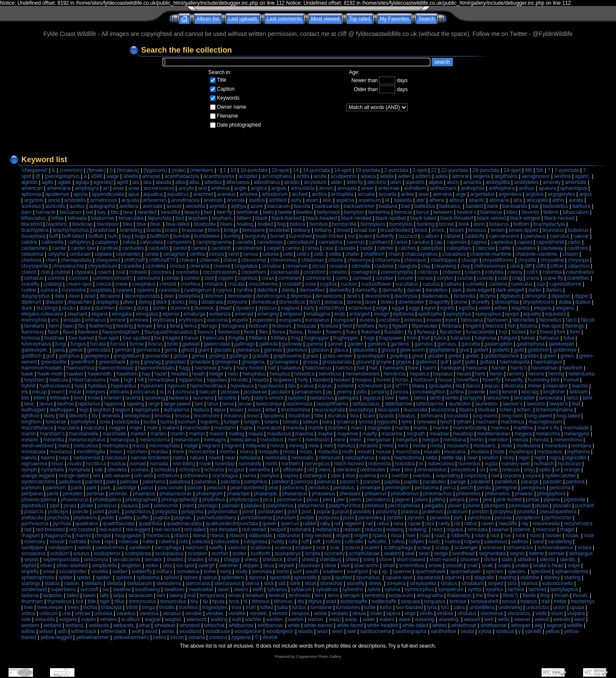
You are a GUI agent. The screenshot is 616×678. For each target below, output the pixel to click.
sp (375, 571)
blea (128, 224)
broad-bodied (395, 230)
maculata (94, 428)
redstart (352, 530)
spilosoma (148, 577)
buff (53, 236)
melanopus (123, 440)
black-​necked (559, 218)
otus (350, 476)
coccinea (161, 272)
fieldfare (365, 326)
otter (336, 476)
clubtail (62, 272)
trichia (90, 607)
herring (556, 374)
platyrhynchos (345, 506)
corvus (425, 278)
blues (226, 224)
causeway (552, 248)
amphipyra (87, 188)
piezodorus (378, 500)
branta (154, 230)
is (170, 392)
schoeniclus (520, 548)
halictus (344, 368)
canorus (356, 242)
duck (27, 308)
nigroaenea (34, 464)
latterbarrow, (430, 404)
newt (472, 458)
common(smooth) (113, 278)
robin (480, 536)
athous (457, 200)
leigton (123, 410)
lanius (46, 404)
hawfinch (572, 368)
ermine (118, 320)
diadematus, (435, 296)
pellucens (293, 488)
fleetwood (229, 332)
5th (540, 170)
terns (333, 595)
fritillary (279, 338)
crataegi (53, 284)
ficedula (329, 326)
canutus (421, 242)
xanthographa (411, 631)
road (425, 536)
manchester (197, 428)
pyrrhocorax (558, 518)
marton (197, 434)
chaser (570, 254)
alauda (163, 182)
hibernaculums (89, 380)
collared (452, 272)
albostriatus (267, 182)
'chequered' (34, 170)
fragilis (173, 338)
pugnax (161, 518)
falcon (588, 320)
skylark (286, 565)
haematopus (548, 362)
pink (487, 500)
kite (25, 398)
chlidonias (312, 260)
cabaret (452, 236)
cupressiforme (565, 284)
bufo (113, 236)
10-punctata (254, 170)
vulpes (88, 619)
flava (68, 332)
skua (268, 565)
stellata (115, 583)
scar (321, 548)
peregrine (506, 488)
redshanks (327, 530)
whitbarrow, (271, 625)
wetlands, (124, 625)
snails (505, 565)
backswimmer (359, 206)
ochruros (214, 470)
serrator (153, 560)
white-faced (350, 625)
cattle (505, 248)
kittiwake (60, 398)
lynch (446, 422)
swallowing (148, 589)
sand (538, 542)
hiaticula (59, 380)
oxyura (533, 476)
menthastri (317, 440)
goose (181, 356)
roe (508, 536)
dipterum (31, 302)
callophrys (79, 242)
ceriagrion (174, 254)
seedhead (463, 554)
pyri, (459, 518)
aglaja (82, 182)
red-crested (82, 530)
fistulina (529, 326)
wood (151, 631)
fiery (384, 326)
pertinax (96, 494)
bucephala (33, 236)
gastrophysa (531, 344)
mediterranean (493, 434)
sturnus (529, 583)
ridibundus (289, 536)
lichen (506, 410)
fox (158, 338)
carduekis (133, 248)
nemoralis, (303, 458)
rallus (383, 524)
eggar (398, 308)
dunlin (160, 308)
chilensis (210, 260)
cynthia (245, 290)
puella (125, 518)
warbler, (275, 619)
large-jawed (177, 404)
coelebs (338, 272)
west (579, 619)
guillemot (426, 362)
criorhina (190, 284)
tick (80, 601)
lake (390, 398)
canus (401, 242)
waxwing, (449, 619)
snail (472, 565)
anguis (279, 188)
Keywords (228, 98)
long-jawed (539, 416)
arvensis (213, 200)
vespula (301, 613)
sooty (241, 571)
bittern (244, 218)
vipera (393, 613)
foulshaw (54, 338)
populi (342, 512)
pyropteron (528, 518)
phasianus (324, 494)
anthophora (502, 188)
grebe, (473, 356)
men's (295, 440)
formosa (31, 338)
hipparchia (191, 380)
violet (376, 613)
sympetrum (451, 589)
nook (205, 464)
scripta (312, 554)
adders (423, 176)
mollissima (528, 446)
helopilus (280, 374)
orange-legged (38, 476)
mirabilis (369, 446)
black (261, 218)
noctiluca (96, 464)
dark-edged (479, 290)
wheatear (164, 625)
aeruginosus (536, 176)
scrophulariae (364, 554)
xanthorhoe (444, 631)
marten (138, 434)
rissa (396, 536)
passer (195, 488)
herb (480, 374)
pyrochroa (479, 518)
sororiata (262, 571)
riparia (379, 536)
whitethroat (463, 625)
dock (161, 302)
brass (171, 230)
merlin (477, 440)
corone (406, 278)
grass (312, 356)
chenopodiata (76, 260)
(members (201, 170)
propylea (503, 512)
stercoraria (198, 583)
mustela (480, 452)
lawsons (536, 404)
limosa (182, 416)
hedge (216, 374)
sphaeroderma (572, 571)
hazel (161, 374)
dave (74, 296)
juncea (401, 392)
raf (338, 524)
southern (333, 571)
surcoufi (89, 589)
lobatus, (407, 416)
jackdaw (230, 392)
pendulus (318, 488)
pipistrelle (575, 500)
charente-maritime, (537, 254)
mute (499, 452)
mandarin (225, 428)
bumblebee (207, 236)
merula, (541, 440)
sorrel (282, 571)
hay (146, 374)
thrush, (581, 595)
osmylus (270, 476)
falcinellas (524, 320)
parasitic (552, 482)
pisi (146, 506)
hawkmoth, (100, 374)
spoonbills (305, 577)
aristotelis (75, 200)
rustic (434, 542)
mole (506, 446)
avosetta (195, 206)
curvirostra (74, 290)
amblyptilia (498, 182)
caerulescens (504, 236)
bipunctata (159, 218)
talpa (118, 595)
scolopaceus (169, 554)
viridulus (467, 613)
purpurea (329, 518)
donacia (334, 302)
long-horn (512, 416)
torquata (410, 601)
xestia (467, 631)
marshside (114, 434)
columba (552, 272)
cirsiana (339, 266)
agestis (30, 182)
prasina (410, 512)
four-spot (108, 338)
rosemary (35, 542)
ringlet (361, 536)
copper (226, 278)
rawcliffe (508, 524)
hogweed (283, 380)
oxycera (512, 476)
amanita (472, 182)
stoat (310, 583)
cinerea (222, 266)
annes (326, 188)
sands (84, 548)
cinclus (178, 266)
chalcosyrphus (422, 254)
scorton (220, 554)
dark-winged (510, 290)
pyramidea (370, 518)
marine (441, 428)
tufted (267, 607)
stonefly (355, 583)
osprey (291, 476)
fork (561, 332)
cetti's (303, 254)
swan (224, 589)
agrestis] (103, 182)
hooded (321, 380)
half (272, 368)
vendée (237, 613)
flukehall (370, 332)
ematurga (194, 314)
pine (474, 500)
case (328, 248)
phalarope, (266, 494)
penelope (370, 488)
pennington (398, 488)
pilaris (421, 500)
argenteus (510, 194)
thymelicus (60, 601)
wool (322, 631)
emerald (244, 314)
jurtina (457, 392)
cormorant (290, 278)
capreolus (502, 242)
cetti (288, 254)
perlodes (72, 494)
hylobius (97, 386)
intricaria (119, 392)
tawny (176, 595)
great (418, 356)
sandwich (139, 548)
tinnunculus (173, 601)
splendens (233, 577)
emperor (293, 314)
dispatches (80, 302)
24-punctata (486, 170)
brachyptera (35, 230)
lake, (404, 398)
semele (557, 554)
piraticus (107, 506)
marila (402, 428)
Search (426, 19)
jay (329, 392)
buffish (96, 236)
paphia (392, 482)
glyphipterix (442, 350)
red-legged (138, 530)
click (515, 266)
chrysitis (527, 260)
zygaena (241, 637)
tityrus (315, 601)
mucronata (407, 452)
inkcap (40, 392)
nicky (508, 458)
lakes (420, 398)
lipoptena (274, 416)
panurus (326, 482)
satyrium (195, 548)
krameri (113, 398)
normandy (250, 464)
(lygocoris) (155, 170)
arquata (130, 200)
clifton (557, 266)
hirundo (240, 380)
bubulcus (578, 230)
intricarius (144, 392)
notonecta (380, 464)
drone (461, 302)
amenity (552, 182)
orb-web (144, 476)
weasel (472, 619)
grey (135, 362)
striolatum (472, 583)
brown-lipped (523, 230)
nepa (384, 458)
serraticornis (126, 560)
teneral (277, 595)
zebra (160, 637)
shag (214, 560)
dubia (565, 302)
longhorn (31, 422)
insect (58, 392)
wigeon (555, 625)
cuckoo (349, 284)
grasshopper (371, 356)
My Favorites (395, 19)
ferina (190, 326)
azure (257, 206)
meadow (439, 434)
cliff (528, 266)
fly (410, 332)
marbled (337, 428)
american (32, 188)
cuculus (431, 284)
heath (198, 374)
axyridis (218, 206)
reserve (500, 530)
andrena (220, 188)
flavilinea (88, 332)
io (161, 392)
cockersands (285, 272)
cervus (250, 254)
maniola (295, 428)
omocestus (463, 470)
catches (407, 248)
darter (535, 290)
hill (141, 380)
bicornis (530, 212)
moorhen (137, 452)
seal (410, 554)
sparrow (402, 571)
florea (278, 332)
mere (339, 440)
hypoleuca (242, 386)
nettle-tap (452, 458)
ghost (188, 350)
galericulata (217, 344)
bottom (521, 224)
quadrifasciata (118, 524)
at (387, 200)
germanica (148, 350)
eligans (100, 314)
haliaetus (290, 368)
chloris (336, 260)
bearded (147, 212)
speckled (540, 571)
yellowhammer (93, 637)
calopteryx (107, 242)
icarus (307, 386)
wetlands (99, 625)
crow (310, 284)
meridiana (455, 440)
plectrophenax (404, 506)
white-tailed (415, 625)
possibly (362, 512)
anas (118, 188)
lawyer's (558, 404)
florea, (296, 332)
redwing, (418, 530)
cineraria (199, 266)
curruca (49, 290)
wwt (351, 631)
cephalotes (128, 254)
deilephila (189, 296)
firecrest (494, 326)
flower (314, 332)
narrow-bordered (150, 458)
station (52, 583)
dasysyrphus (36, 296)
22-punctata (455, 170)
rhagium (31, 536)
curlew (29, 290)
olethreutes (373, 470)
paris (77, 488)
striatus (449, 583)
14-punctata (316, 170)
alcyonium (315, 182)
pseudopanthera (558, 512)
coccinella (187, 272)
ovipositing (448, 476)
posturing (386, 512)
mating (237, 434)
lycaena (345, 422)
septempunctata (61, 560)
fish (512, 326)
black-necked (356, 218)
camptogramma (214, 242)
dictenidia (464, 296)
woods (306, 631)
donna (354, 302)
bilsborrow (103, 218)
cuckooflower (376, 284)
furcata (98, 344)
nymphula (80, 470)
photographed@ (180, 500)
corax (268, 278)
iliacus (473, 386)
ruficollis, (378, 542)
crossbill (292, 284)
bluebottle (205, 224)
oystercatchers (38, 482)
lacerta (133, 398)
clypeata (84, 272)
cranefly (30, 284)
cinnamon (297, 266)
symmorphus (419, 589)
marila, (421, 428)
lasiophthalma (332, 404)
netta (431, 458)
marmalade (576, 428)
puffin (143, 518)
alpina (435, 182)
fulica (440, 338)
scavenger (466, 548)
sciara (585, 548)
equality (532, 314)
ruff (305, 542)
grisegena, (254, 362)
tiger (105, 601)
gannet (336, 344)
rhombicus (158, 536)
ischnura (185, 392)
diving (145, 302)
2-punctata (396, 170)
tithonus (261, 601)
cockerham (254, 272)
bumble (182, 236)
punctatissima (256, 518)
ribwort (237, 536)
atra (518, 200)
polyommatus (223, 512)
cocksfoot (314, 272)
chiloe (230, 260)
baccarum (279, 206)
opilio (545, 470)
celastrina (32, 254)
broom (457, 230)
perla (53, 494)
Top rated (360, 19)
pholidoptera (107, 500)
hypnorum (152, 386)
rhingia (103, 536)
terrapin (352, 595)
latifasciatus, (367, 404)
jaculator (281, 392)
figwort (400, 326)
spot (326, 577)
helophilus (254, 374)
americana (59, 188)
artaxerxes (155, 200)
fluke (351, 332)
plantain (231, 506)
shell (292, 560)
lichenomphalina (555, 410)
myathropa (521, 452)
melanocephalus (87, 440)
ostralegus (315, 476)
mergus (430, 440)
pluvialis (562, 506)
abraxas (151, 176)
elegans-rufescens (42, 314)
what (144, 625)
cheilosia (31, 260)
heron (496, 374)
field (347, 326)
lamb (435, 398)
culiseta (453, 284)
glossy (388, 350)
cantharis (379, 242)
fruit (426, 338)
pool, (307, 512)
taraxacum (140, 595)
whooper (521, 625)
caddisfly (475, 236)
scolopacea (138, 554)
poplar (324, 512)
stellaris (93, 583)
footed (518, 332)
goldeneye (565, 350)
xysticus (505, 631)
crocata (236, 284)
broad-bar (365, 230)
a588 (96, 176)
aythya (238, 206)
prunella (526, 512)
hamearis (393, 368)
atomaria (499, 200)
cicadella (132, 266)
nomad (138, 464)
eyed (451, 320)
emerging (268, 314)
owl (495, 476)
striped (495, 583)
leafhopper (34, 410)
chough (469, 260)
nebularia (250, 458)
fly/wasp (426, 332)
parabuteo (435, 482)
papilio (411, 482)
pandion (281, 482)
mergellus (407, 440)
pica (268, 500)
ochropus (189, 470)
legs (84, 410)
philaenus (376, 494)
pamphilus (256, 482)
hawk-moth (50, 374)
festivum (259, 326)
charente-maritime (491, 254)
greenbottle (53, 362)
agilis (48, 182)
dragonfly (439, 302)
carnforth (221, 248)
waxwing (425, 619)
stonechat (331, 583)
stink (295, 583)
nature (197, 458)
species (495, 571)
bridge (231, 230)
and (202, 188)
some (209, 571)
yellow (552, 631)
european (345, 320)
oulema (368, 476)
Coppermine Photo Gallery (319, 657)
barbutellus (555, 206)
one (494, 470)
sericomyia (96, 560)
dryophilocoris (539, 302)
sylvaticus (327, 589)
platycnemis (311, 506)
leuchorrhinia (296, 410)
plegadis (434, 506)
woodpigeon (280, 631)
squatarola (429, 577)
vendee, (215, 613)
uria (66, 613)
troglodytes (215, 607)
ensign (381, 314)
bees (268, 212)
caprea (479, 242)
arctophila (342, 194)
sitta (167, 565)
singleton (131, 565)
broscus (477, 230)
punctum (286, 518)
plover (455, 506)
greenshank (112, 362)
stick (269, 583)
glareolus (297, 350)
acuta (320, 176)
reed (437, 530)
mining (296, 446)
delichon (214, 296)
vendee (194, 613)
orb (96, 476)
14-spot (343, 170)
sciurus (81, 554)
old (311, 470)
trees (73, 607)
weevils (561, 619)
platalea (253, 506)
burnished (301, 236)
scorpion (197, 554)
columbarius (580, 272)
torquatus (435, 601)
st (468, 577)
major (136, 428)
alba (180, 182)
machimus (513, 422)
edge (382, 308)
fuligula (509, 338)
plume (473, 506)
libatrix (466, 410)
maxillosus (279, 434)
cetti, (319, 254)
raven (488, 524)
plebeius (375, 506)
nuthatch (544, 464)
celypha (56, 254)
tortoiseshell (484, 601)
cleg (465, 266)
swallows (175, 589)
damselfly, (366, 290)
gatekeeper (562, 344)
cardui (180, 248)
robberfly (460, 536)
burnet (278, 236)
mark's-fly (548, 428)
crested (168, 284)
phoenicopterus (39, 500)
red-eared (110, 530)
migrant (233, 446)
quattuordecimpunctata (232, 524)
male (152, 428)
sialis (507, 560)
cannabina (330, 242)
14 (296, 170)
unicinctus (538, 607)
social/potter (73, 571)
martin (178, 434)
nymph (29, 470)
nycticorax (569, 464)
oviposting (476, 476)
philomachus (437, 494)
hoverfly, (514, 380)
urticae (83, 613)
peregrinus (533, 488)
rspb (109, 542)
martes (158, 434)
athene (437, 200)
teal (191, 595)
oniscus (511, 470)
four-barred (81, 338)
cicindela (155, 266)
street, (375, 583)
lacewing (155, 398)
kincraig (530, 392)
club (45, 272)
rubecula (129, 542)
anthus (527, 188)
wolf (136, 631)
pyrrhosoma (35, 524)
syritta (474, 589)
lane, (30, 404)
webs (504, 619)
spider (66, 577)
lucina (167, 422)
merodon (498, 440)
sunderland (34, 589)
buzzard (408, 236)
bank (493, 206)
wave (405, 619)
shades (196, 560)
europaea (290, 320)
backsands (327, 206)
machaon (486, 422)
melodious (272, 440)
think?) (511, 595)
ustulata (104, 613)
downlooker (411, 302)
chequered (108, 260)
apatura (547, 188)
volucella (45, 619)
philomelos (468, 494)
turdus (299, 607)
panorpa (304, 482)
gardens (377, 344)
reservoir (546, 530)
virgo (410, 613)
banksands (515, 206)
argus (586, 194)
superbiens (64, 589)
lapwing (135, 404)
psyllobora (85, 518)
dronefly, (481, 302)
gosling (217, 356)
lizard (369, 416)
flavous (205, 332)
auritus (77, 206)
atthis (558, 200)
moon (116, 452)
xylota (485, 631)
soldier (120, 571)
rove (95, 542)
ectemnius (360, 308)
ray (525, 524)
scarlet (372, 548)
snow (49, 571)
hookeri (342, 380)
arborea (249, 194)
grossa (311, 362)
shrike (490, 560)
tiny (194, 601)
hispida (261, 380)
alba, (195, 182)
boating (245, 224)
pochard (585, 506)
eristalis (72, 320)
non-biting (184, 464)
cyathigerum (198, 290)
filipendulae (425, 326)
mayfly (370, 434)
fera (161, 326)
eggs (415, 308)
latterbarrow (398, 404)
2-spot (420, 170)
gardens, (400, 344)
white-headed (382, 625)
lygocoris (387, 422)
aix (136, 182)
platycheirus (280, 506)
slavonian (309, 565)
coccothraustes (220, 272)
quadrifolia (150, 524)
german (123, 350)
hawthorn (127, 374)
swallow (122, 589)
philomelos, (498, 494)
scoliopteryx (107, 554)
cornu (342, 278)
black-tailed (423, 218)
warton (296, 619)
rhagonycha (58, 536)
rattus (471, 524)
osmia (249, 476)
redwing (395, 530)
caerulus (559, 236)
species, (517, 571)
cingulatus (246, 266)
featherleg (100, 326)
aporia (81, 194)
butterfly (385, 236)
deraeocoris (329, 296)
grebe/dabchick (502, 356)
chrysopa (579, 260)
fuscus (155, 344)
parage (458, 482)
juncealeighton (429, 392)
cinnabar (272, 266)
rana (398, 524)
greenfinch (83, 362)
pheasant (350, 494)
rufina (398, 542)
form (575, 332)
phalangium (209, 494)
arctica (319, 194)
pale (111, 482)
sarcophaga (168, 548)
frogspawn (391, 338)
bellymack (328, 212)
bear (128, 212)
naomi (48, 458)
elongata (122, 314)
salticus (520, 542)
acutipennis (344, 176)
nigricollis (576, 458)
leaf (576, 404)
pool (292, 512)
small (389, 565)
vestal (320, 613)
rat (457, 524)
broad (343, 230)
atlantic (477, 200)
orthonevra (195, 476)
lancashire (498, 398)
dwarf (225, 308)
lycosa (366, 422)
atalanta (403, 200)
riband (181, 536)
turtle (370, 607)
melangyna (577, 434)
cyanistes (169, 290)
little (319, 416)
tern (319, 595)
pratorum (457, 512)
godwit (481, 350)
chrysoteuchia (68, 266)
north (271, 464)
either (501, 308)
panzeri (372, 482)
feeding (125, 326)
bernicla (403, 212)
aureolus (31, 206)
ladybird (297, 398)
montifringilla (91, 452)
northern (291, 464)
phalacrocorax (176, 494)
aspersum (370, 200)
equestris (556, 314)
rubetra (167, 542)
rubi (184, 542)
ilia (459, 386)
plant (188, 506)
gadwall (191, 344)
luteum (311, 422)
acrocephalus (277, 176)
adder (404, 176)
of (277, 470)
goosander (157, 356)
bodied (265, 224)
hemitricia (395, 374)
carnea (199, 248)
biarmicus (491, 212)
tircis (234, 601)
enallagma (318, 314)
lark (199, 404)
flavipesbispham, (121, 332)
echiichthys (331, 308)
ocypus (237, 470)
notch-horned (349, 464)
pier (341, 500)
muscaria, (456, 452)
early (309, 308)
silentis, (568, 560)
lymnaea (426, 422)
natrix (179, 458)
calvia (129, 242)
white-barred (318, 625)
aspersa (345, 200)
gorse (198, 356)
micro (138, 446)
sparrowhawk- (466, 571)
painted (93, 482)
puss (348, 518)
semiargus (581, 554)
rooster (553, 536)
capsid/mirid (550, 242)
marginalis (379, 428)
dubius (583, 302)
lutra (327, 422)
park (91, 488)
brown (498, 230)
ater (421, 200)
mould (365, 452)
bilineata (77, 218)
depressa (301, 296)
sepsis (31, 560)
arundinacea (185, 200)
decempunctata (142, 296)
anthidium (415, 188)
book (464, 224)
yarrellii (533, 631)
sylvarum (302, 589)
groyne (384, 362)
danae (414, 290)
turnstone (321, 607)
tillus (119, 601)
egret (430, 308)
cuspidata (101, 290)
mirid (388, 446)
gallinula (268, 344)
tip (206, 601)
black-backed (287, 218)
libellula (487, 410)
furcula (118, 344)
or (558, 470)
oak (99, 470)
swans (241, 589)
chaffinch (374, 254)
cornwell (362, 278)
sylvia (374, 589)
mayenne (348, 434)
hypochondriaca (208, 386)
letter (271, 410)
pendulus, (344, 488)
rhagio (567, 530)
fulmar (528, 338)
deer (169, 296)
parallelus (505, 482)
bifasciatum (576, 212)
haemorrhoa (80, 368)
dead (90, 296)
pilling (439, 500)
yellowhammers (131, 637)
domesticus (292, 302)
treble (560, 601)
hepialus (443, 374)
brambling (131, 230)
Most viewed (325, 19)
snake (522, 565)
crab (503, 278)
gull (457, 362)
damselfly (340, 290)
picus (312, 500)
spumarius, (369, 577)
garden (355, 344)
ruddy (278, 542)
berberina (379, 212)
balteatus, (450, 206)
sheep (251, 560)
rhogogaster (128, 536)
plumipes (495, 506)
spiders (124, 577)
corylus (445, 278)
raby (325, 524)
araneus (226, 194)
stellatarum (139, 583)
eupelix (240, 320)
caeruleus (534, 236)
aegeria (481, 176)
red (28, 530)
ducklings (47, 308)
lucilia (150, 422)
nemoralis (276, 458)
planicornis (166, 506)
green (550, 356)
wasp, (351, 619)
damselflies (312, 290)
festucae (307, 326)
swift (258, 589)
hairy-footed (250, 368)
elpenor (171, 314)
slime (330, 565)
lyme (407, 422)
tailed (73, 595)
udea (459, 607)
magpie (117, 428)
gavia (59, 350)
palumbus (205, 482)
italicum (208, 392)
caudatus (526, 248)
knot (79, 398)
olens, (325, 470)
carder (59, 248)
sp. (385, 571)
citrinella (361, 266)
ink (25, 392)
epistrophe (430, 314)
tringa (148, 607)
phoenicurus (75, 500)
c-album (430, 236)
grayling (399, 356)
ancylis (186, 188)
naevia (29, 458)
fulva (569, 338)
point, (114, 512)
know (94, 398)
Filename (227, 116)
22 (434, 170)
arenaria (442, 194)
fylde (173, 344)
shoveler (469, 560)
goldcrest (538, 350)
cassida (347, 248)
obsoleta (117, 470)
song (225, 571)
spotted (343, 577)
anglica (259, 188)
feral (175, 326)
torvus (509, 601)
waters (387, 619)
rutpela (472, 542)
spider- (104, 577)
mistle (419, 446)
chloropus (415, 260)
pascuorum (170, 488)
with (62, 631)
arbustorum (275, 194)
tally (104, 595)
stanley (552, 577)
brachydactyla (549, 224)
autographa (102, 206)
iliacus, (492, 386)
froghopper (317, 338)
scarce (352, 548)
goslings (239, 356)
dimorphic (536, 296)
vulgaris (68, 619)
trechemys (583, 601)
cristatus (214, 284)
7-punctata (567, 170)
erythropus (191, 320)
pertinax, (119, 494)
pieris (355, 500)
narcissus (116, 458)
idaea (418, 386)
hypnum (177, 386)
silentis (548, 560)
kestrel (510, 392)
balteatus (425, 206)
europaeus (317, 320)
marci (357, 428)
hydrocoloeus (55, 386)
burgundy (255, 236)
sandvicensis (110, 548)
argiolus (535, 194)
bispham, (222, 218)
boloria (298, 224)
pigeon (403, 500)
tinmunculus (142, 601)
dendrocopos (271, 296)
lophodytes (83, 422)
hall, (374, 368)
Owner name (232, 107)
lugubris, (210, 422)
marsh (28, 434)
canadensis (270, 242)
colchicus (428, 272)
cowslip (485, 278)
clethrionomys (490, 266)
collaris (472, 272)
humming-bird (543, 380)
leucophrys (361, 410)
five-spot (551, 326)
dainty (288, 290)
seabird (392, 554)
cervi (233, 254)
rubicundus (227, 542)
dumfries (105, 308)
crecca (103, 284)
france (191, 338)
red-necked (167, 530)
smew (435, 565)
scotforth (261, 554)
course (465, 278)
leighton (102, 410)
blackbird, (57, 224)
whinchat (214, 625)
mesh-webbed (37, 446)
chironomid (254, 260)
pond (248, 512)
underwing (510, 607)
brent (214, 230)
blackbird (32, 224)
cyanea (124, 290)
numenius (469, 464)
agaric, (583, 176)
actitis (303, 176)
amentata (576, 182)
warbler (253, 619)
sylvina (392, 589)
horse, (402, 380)
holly (303, 380)
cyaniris (146, 290)
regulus (455, 530)
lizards (387, 416)
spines (191, 577)
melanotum (187, 440)
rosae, (573, 536)
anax (134, 188)
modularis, (485, 446)
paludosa (180, 482)
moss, (307, 452)
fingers (474, 326)
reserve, (523, 530)
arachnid (203, 194)
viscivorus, (519, 613)
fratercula (213, 338)
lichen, (525, 410)
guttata (487, 362)
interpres (96, 392)
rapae (414, 524)
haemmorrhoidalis (42, 368)
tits (301, 601)
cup (541, 284)
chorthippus (444, 260)
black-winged (525, 218)
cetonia (271, 254)
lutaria (271, 422)
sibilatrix (526, 560)
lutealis (291, 422)
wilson (46, 631)
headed (179, 374)
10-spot (280, 170)
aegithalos (506, 176)
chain (395, 254)
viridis (426, 613)
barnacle (46, 212)
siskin (152, 565)
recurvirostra (578, 524)
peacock (217, 488)
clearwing (446, 266)
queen (269, 524)
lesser (237, 410)
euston (367, 320)
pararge (530, 482)
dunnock (180, 308)
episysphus (488, 314)
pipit (55, 506)
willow (28, 631)
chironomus (284, 260)
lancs (572, 398)
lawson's (513, 404)
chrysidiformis (498, 260)
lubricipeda (127, 422)
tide (92, 601)
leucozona (443, 410)
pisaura (129, 506)
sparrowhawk (431, 571)
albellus (213, 182)
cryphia (328, 284)
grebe (455, 356)
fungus (78, 344)
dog (193, 302)
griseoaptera (284, 362)
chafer (352, 254)
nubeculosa (441, 464)
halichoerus (318, 368)
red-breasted (50, 530)
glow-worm (412, 350)
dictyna (488, 296)
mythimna (578, 452)
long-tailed (568, 416)
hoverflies (467, 380)
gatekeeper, (35, 350)
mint (328, 446)
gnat (464, 350)
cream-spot (79, 284)
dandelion (436, 290)
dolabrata (212, 302)
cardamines (35, 248)
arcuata (366, 194)
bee (208, 212)
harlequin (451, 368)
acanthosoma (219, 176)
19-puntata (368, 170)
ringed (342, 536)
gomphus (69, 356)
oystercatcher (560, 476)
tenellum (255, 595)
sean (424, 554)
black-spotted (391, 218)
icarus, (325, 386)
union (559, 607)
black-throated (456, 218)
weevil (542, 619)
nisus (57, 464)
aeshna (562, 176)
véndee (108, 619)
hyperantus (123, 386)
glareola (273, 350)
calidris (29, 242)
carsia (312, 248)
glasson (320, 350)
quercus (290, 524)
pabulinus (70, 482)
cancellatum (301, 242)
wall (236, 619)
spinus (210, 577)
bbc (115, 212)
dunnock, (205, 308)
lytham (464, 422)
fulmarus (549, 338)
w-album (131, 619)
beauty (192, 212)
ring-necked (318, 536)
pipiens (552, 500)
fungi (61, 344)
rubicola (201, 542)
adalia (387, 176)
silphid (29, 565)
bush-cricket (330, 236)
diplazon (561, 296)
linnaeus (233, 416)
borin (479, 224)
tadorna (30, 595)
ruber (148, 542)
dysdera (245, 308)
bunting (232, 236)
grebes (531, 356)
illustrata (514, 386)
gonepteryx (96, 356)
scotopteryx (288, 554)
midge (191, 446)
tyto (445, 607)
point (98, 512)
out (384, 476)
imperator (557, 386)
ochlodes (164, 470)
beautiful (170, 212)
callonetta (52, 242)
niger (524, 458)
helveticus (330, 374)
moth (348, 452)
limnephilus (137, 416)
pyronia (503, 518)
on (482, 470)
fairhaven (498, 320)
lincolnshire (207, 416)
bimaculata (131, 218)
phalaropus (295, 494)
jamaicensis (308, 392)
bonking (426, 224)
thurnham (32, 601)
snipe (574, 565)
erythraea (164, 320)
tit (245, 601)
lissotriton (299, 416)
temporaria (212, 595)
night (540, 458)
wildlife (575, 625)
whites (440, 625)
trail (546, 601)
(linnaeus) (128, 170)
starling (573, 577)
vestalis (340, 613)
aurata (576, 200)
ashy (296, 200)
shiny (369, 560)
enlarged (360, 314)
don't (315, 302)
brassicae (193, 230)
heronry (516, 374)
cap (438, 242)
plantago (207, 506)
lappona (114, 404)
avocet (174, 206)
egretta (466, 308)
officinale (293, 470)
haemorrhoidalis (156, 368)
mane (246, 428)
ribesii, (218, 536)
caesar (581, 236)
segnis (517, 554)
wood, (168, 631)
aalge (113, 176)
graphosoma (288, 356)
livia (354, 416)
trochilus (188, 607)
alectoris (377, 182)
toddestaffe (384, 601)
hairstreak (206, 368)
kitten (40, 398)
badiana (388, 206)
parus (147, 488)
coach (105, 272)
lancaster (524, 398)
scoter (239, 554)
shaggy (232, 560)
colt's (532, 272)
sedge (441, 554)
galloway (292, 344)
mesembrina (568, 440)
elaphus (521, 308)
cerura (216, 254)
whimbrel (190, 625)
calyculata (151, 242)
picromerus (289, 500)
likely (49, 416)
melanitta (54, 440)
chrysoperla (35, 266)
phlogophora (552, 494)
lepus (220, 410)
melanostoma (154, 440)
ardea (407, 194)
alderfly (355, 182)
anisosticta (303, 188)
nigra (555, 458)
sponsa (257, 577)
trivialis (167, 607)
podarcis (34, 512)
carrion (293, 248)
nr (421, 464)
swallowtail (201, 589)
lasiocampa (269, 404)
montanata (34, 452)
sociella (100, 571)
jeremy (344, 392)
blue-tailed (177, 224)
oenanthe (260, 470)
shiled (352, 560)
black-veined (491, 218)
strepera (396, 583)
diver (129, 302)
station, (73, 583)
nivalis (75, 464)
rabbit (310, 524)
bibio (512, 212)
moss (289, 452)
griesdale (176, 362)
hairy (227, 368)
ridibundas (261, 536)
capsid (525, 242)
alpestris (415, 182)
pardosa (575, 482)
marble (316, 428)
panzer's (350, 482)
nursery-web (516, 464)
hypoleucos (271, 386)
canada (244, 242)
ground (364, 362)
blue (141, 224)
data (59, 296)
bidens (551, 212)
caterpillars (459, 248)
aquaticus (178, 194)
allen (396, 182)
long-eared (485, 416)
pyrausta (440, 518)
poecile (80, 512)
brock (421, 230)
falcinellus (550, 320)
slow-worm (366, 565)
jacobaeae (255, 392)
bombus (319, 224)
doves (387, 302)
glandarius (248, 350)
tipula (218, 601)
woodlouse (218, 631)
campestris (179, 242)
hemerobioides (363, 374)
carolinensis (249, 248)
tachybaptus (564, 589)
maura (256, 434)
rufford (333, 542)
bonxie (446, 224)
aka (147, 182)
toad (331, 601)
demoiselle (240, 296)
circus (318, 266)
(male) (179, 170)
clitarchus (579, 266)
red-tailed (195, 530)
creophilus (144, 284)
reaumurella (546, 524)
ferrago (209, 326)
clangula (407, 266)
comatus (34, 278)
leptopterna (176, 410)
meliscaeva (243, 440)
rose (589, 536)
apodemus (57, 194)
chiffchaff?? (162, 260)
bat (90, 212)
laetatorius (322, 398)
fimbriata (452, 326)
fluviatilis (394, 332)
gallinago (245, 344)
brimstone (253, 230)
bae (406, 206)
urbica (28, 613)
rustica (452, 542)
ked (494, 392)
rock (495, 536)
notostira (405, 464)
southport (357, 571)
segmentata (492, 554)
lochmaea (432, 416)
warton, (316, 619)
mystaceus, (550, 452)
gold (519, 350)
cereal (152, 254)
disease (54, 302)
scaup (424, 548)
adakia (368, 176)
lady (246, 398)
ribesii (199, 536)
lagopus (372, 398)
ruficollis (354, 542)
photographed (141, 500)
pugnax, (183, 518)
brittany (302, 230)
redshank (301, 530)
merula (520, 440)
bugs (140, 236)
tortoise (458, 601)
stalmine (530, 577)
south (312, 571)
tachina (516, 589)
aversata (152, 206)
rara (430, 524)
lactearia (179, 398)
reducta (373, 530)
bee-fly (225, 212)
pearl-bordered (247, 488)
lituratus (337, 416)
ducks (69, 308)
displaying (108, 302)
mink (314, 446)
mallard (170, 428)
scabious (260, 548)
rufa (293, 542)
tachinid (537, 589)
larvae (245, 404)
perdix (484, 488)
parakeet (481, 482)
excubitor (389, 320)
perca (450, 488)
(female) (96, 170)
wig (539, 625)
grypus (404, 362)
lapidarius (89, 404)
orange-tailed (74, 476)
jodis (362, 392)
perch (467, 488)
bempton (354, 212)
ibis (292, 386)
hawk (27, 374)
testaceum (401, 595)
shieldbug (330, 560)
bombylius (401, 224)
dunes (126, 308)
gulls (470, 362)
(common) (71, 170)
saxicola (237, 548)
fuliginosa (486, 338)
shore (385, 560)
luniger (232, 422)
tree (28, 607)
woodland (190, 631)
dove (371, 302)
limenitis (111, 416)
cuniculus (522, 284)
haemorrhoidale (116, 368)
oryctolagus (225, 476)
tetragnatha (430, 595)
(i (111, 170)
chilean (187, 260)
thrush (561, 595)
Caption (226, 89)
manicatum (269, 428)
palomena (154, 482)
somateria (188, 571)
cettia (335, 254)
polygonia (192, 512)
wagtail (153, 619)
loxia (105, 422)
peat (273, 488)
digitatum (511, 296)
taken (89, 595)
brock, (439, 230)
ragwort (353, 524)
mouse (383, 452)
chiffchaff (135, 260)
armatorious (104, 200)
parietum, (56, 488)
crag (517, 278)
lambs (452, 398)
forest (546, 332)
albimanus (238, 182)
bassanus (71, 212)
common (79, 278)
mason (217, 434)
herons (536, 374)
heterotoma (582, 374)
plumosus (520, 506)
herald (463, 374)
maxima (304, 434)
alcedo (292, 182)
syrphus (495, 589)
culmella (475, 284)
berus (423, 212)
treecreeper (50, 607)
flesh (249, 332)
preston (480, 512)
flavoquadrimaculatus (169, 332)
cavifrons (577, 248)
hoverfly (492, 380)
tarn (161, 595)
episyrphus (459, 314)
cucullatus (407, 284)
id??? (401, 386)
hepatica (419, 374)
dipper (582, 296)
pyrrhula (62, 524)
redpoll (278, 530)
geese (76, 350)
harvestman (545, 368)
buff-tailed (73, 236)
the (479, 595)
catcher (386, 248)
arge (461, 194)
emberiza (220, 314)
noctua (118, 464)
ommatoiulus (432, 470)
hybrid (28, 386)
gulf (444, 362)
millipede (256, 446)
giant (204, 350)
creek (121, 284)
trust (236, 607)
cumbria (498, 284)
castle (366, 248)
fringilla (237, 338)
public (108, 518)
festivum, (282, 326)
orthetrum (168, 476)
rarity (444, 524)
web (489, 619)
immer (535, 386)
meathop (463, 434)
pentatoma (427, 488)
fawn (68, 326)
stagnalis (484, 577)
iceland (345, 386)
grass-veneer (338, 356)
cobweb (138, 272)
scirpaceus (34, 554)
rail (369, 524)
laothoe (65, 404)
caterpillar (431, 248)
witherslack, (114, 631)
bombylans (373, 224)
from (412, 338)
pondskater (271, 512)
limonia (163, 416)
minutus (346, 446)
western (30, 625)
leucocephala (330, 410)
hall (361, 368)
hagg (185, 368)
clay (426, 266)
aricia (54, 200)
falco (571, 320)
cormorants (318, 278)
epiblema (404, 314)
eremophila (34, 320)
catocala (485, 248)
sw (106, 589)
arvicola (235, 200)
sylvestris (353, 589)
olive (395, 470)
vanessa (149, 613)
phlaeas (524, 494)
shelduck (272, 560)
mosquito (269, 452)
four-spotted (136, 338)
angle (240, 188)
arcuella (388, 194)
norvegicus (317, 464)
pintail (532, 500)
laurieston (460, 404)
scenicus (492, 548)
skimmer (229, 565)
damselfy (392, 290)
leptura (201, 410)
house (446, 380)
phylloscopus (244, 500)
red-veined (254, 530)
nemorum (330, 458)
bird (180, 218)
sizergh (206, 565)
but (351, 236)
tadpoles (53, 595)
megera (523, 434)
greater (436, 356)
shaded (175, 560)
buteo (365, 236)
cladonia (384, 266)
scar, (335, 548)
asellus (257, 200)
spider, (84, 577)
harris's (519, 368)
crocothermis (264, 284)
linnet (253, 416)
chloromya (359, 260)
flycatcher (451, 332)
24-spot (512, 170)
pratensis (433, 512)
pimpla (457, 500)
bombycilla (344, 224)
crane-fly (553, 278)
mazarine (392, 434)
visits (541, 613)
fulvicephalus (36, 344)
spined (171, 577)
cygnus (224, 290)
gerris (171, 350)
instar (75, 392)
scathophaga (398, 548)
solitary (164, 571)
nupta (491, 464)
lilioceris (78, 416)
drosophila (507, 302)
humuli (571, 380)
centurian (80, 254)
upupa (577, 607)
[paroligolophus (62, 176)
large (154, 404)
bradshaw (104, 230)
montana (581, 446)
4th (529, 170)
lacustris (227, 398)
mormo (227, 452)
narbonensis (87, 458)
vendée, (259, 613)
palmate (129, 482)
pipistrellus (34, 506)
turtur (386, 607)
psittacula (32, 518)
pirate (87, 506)
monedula (556, 446)
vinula (359, 613)
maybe (325, 434)
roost (535, 536)
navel (215, 458)
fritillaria (258, 338)
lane (588, 398)
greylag (153, 362)
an (106, 188)
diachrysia (406, 296)
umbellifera (481, 607)
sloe (345, 565)
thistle (529, 595)
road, (440, 536)
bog (281, 224)
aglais (64, 182)
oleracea (346, 470)
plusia (542, 506)
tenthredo (300, 595)
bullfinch (160, 236)
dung (143, 308)
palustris (230, 482)
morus (247, 452)
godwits (501, 350)
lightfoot (30, 416)
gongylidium (127, 356)
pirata (70, 506)
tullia (283, 607)
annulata (347, 188)
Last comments (284, 19)
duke (85, 308)
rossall (57, 542)
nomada (159, 464)
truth (251, 607)
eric (55, 320)
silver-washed (72, 565)
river (410, 536)
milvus (278, 446)
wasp (335, 619)
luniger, (252, 422)
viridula (445, 613)
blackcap (82, 224)
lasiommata (299, 404)
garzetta (471, 344)
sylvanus (277, 589)
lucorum (187, 422)
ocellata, (141, 470)
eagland (290, 308)
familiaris (34, 326)
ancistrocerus (159, 188)
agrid (123, 182)
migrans (211, 446)
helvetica (304, 374)
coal (120, 272)
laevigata (348, 398)
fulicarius (460, 338)
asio (327, 200)
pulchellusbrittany (217, 518)
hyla (79, 386)
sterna (252, 583)
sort (297, 571)
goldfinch (32, 356)
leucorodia (415, 410)
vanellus (126, 613)
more (178, 452)
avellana (129, 206)
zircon (177, 637)
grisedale (200, 362)
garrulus (424, 344)
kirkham (578, 392)
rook (520, 536)
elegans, (565, 308)
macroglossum (545, 422)
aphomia (31, 194)
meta (64, 446)
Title (222, 80)
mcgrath (416, 434)
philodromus (405, 494)
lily (95, 416)
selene (536, 554)
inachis (580, 386)
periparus (32, 494)
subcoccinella (557, 583)
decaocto (110, 296)
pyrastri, (416, 518)
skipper (251, 565)
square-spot (399, 577)
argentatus (482, 194)
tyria (432, 607)
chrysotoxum (103, 266)
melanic (30, 440)
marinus (500, 428)
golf (50, 356)
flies (263, 332)
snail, (488, 565)
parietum (31, 488)
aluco (453, 182)
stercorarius (228, 583)
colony (515, 272)
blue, (156, 224)
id (389, 386)
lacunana (203, 398)
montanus (61, 452)
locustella (458, 416)
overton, (422, 476)
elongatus (147, 314)
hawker (75, 374)
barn (27, 212)
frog (296, 338)
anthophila (472, 188)
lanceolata (551, 398)
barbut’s (581, 206)
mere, (356, 440)
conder (172, 278)
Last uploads (243, 19)
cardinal (109, 248)
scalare (304, 548)
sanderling (560, 542)
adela (441, 176)
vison (557, 613)
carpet (274, 248)
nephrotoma (408, 458)
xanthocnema (376, 631)
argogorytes (561, 194)
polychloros (138, 512)
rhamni (83, 536)
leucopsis (389, 410)
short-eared (443, 560)
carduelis (158, 248)
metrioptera (115, 446)
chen (51, 260)
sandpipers (61, 548)
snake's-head (548, 565)
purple (307, 518)
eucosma (218, 320)
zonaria (197, 637)
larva (228, 404)
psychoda (58, 518)
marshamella (84, 434)
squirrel (453, 577)
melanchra (548, 434)
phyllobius (214, 500)
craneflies (578, 278)
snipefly (30, 571)
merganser (379, 440)
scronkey (335, 554)
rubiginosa (255, 542)
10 (233, 170)
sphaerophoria (38, 577)
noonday (225, 464)
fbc (82, 326)
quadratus (87, 524)
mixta (437, 446)
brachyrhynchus (71, 230)
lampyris (472, 398)
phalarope (238, 494)
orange (572, 470)
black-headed (321, 218)
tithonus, (283, 601)
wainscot (197, 619)
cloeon (29, 272)
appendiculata (108, 194)
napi (64, 458)
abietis (131, 176)
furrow (137, 344)
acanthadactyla (182, 176)
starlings (31, 583)
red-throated (224, 530)
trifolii (132, 607)
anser (367, 188)
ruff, (317, 542)
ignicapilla (440, 386)
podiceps (58, 512)
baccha (302, 206)
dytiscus (268, 308)
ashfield (278, 200)
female (145, 326)
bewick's (466, 212)
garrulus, (447, 344)
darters (554, 290)
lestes (254, 410)
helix (233, 374)
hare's (429, 368)
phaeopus (144, 494)
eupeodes (264, 320)
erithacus (96, 320)
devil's (354, 296)
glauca (341, 350)
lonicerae (56, 422)
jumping (380, 392)
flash (53, 332)
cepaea (103, 254)
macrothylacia (37, 428)
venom (280, 613)
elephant (77, 314)
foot (503, 332)
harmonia (477, 368)
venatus (172, 613)
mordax (160, 452)
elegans (543, 308)
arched (300, 194)
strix (512, 583)
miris (403, 446)
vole (26, 619)
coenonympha (397, 272)
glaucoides (365, 350)
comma (56, 278)
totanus (529, 601)
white (294, 625)
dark (457, 290)
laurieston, (487, 404)
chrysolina (552, 260)
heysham (34, 380)
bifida (58, 218)
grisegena (227, 362)
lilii (62, 416)
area (423, 194)
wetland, (75, 625)
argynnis (34, 200)
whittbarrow (493, 625)
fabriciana (472, 320)
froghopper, (346, 338)
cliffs (541, 266)
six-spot (185, 565)
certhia (198, 254)
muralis (432, 452)
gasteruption (498, 344)
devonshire (378, 296)
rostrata (78, 542)
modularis (458, 446)
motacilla (327, 452)
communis (149, 278)
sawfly (216, 548)
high (129, 380)
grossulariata (337, 362)
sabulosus (495, 542)
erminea (139, 320)
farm (54, 326)
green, (568, 356)
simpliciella (104, 565)
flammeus (33, 332)
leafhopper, (63, 410)
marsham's (52, 434)
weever (523, 619)
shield (308, 560)
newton (490, 458)
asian (312, 200)
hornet (384, 380)
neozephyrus (360, 458)
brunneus (553, 230)
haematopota (515, 362)
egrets (447, 308)
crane (533, 278)
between (443, 212)
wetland (52, 625)
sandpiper (33, 548)
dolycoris (237, 302)
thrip (545, 595)
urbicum (49, 613)
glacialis (223, 350)
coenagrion (364, 272)
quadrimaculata (184, 524)
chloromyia (388, 260)
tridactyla (111, 607)
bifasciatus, (34, 218)
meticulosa (86, 446)
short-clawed (411, 560)
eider (484, 308)
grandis (261, 356)
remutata (478, 530)
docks (178, 302)
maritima (523, 428)
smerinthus (412, 565)
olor (409, 470)
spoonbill (280, 577)
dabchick (267, 290)
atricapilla (537, 200)
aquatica (153, 194)
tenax (235, 595)
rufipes (417, 542)
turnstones (348, 607)
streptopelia (423, 583)
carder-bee (83, 248)
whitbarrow (241, 625)
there (493, 595)
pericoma (560, 488)
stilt (282, 583)
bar (535, 206)
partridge (126, 488)
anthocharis (443, 188)
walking (219, 619)
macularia (68, 428)
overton (400, 476)
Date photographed (239, 125)
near (230, 458)
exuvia (434, 320)
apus (133, 194)
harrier (499, 368)
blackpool (108, 224)
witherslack (84, 631)
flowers (334, 332)
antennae (389, 188)
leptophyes (147, 410)
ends (340, 314)
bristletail (279, 230)
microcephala (164, 446)
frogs (369, 338)
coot (209, 278)
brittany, (323, 230)
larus (213, 404)
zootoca (218, 637)
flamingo (575, 326)
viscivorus (492, 613)
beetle (285, 212)
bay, (102, 212)
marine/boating (470, 428)
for (533, 332)
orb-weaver (117, 476)
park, (106, 488)
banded (474, 206)
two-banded (410, 607)
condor (192, 278)
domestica (263, 302)
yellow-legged (56, 637)
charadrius (454, 254)
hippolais (217, 380)
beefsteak (247, 212)
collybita (494, 272)
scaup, (443, 548)
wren (338, 631)
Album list (208, 19)
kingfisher (554, 392)
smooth (454, 565)
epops (512, 314)
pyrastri (395, 518)
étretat (270, 637)
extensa (413, 320)
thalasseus (459, 595)
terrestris (375, 595)
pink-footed (509, 500)
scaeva (283, 548)
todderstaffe (354, 601)
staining (507, 577)
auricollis (55, 206)
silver (46, 565)
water (369, 619)
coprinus (247, 278)
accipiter (248, 176)
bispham (198, 218)
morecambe (202, 452)
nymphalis (53, 470)
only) (529, 470)
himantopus (161, 380)
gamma (315, 344)
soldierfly (142, 571)
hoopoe (364, 380)
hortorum (424, 380)
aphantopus (573, 188)
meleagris (215, 440)
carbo (575, 242)
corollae (385, 278)
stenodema (169, 583)
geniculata (99, 350)
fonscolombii (480, 332)
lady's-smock (269, 398)
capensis (457, 242)
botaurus (499, 224)
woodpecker (248, 631)
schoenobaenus (555, 548)
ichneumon (370, 386)
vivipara (576, 613)
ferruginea (233, 326)
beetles (305, 212)
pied (327, 500)
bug (126, 236)
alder (336, 182)
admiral (460, 176)
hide (115, 380)
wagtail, (173, 619)
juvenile (477, 392)
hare (413, 368)
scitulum (59, 554)
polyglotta (166, 512)
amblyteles (526, 182)
